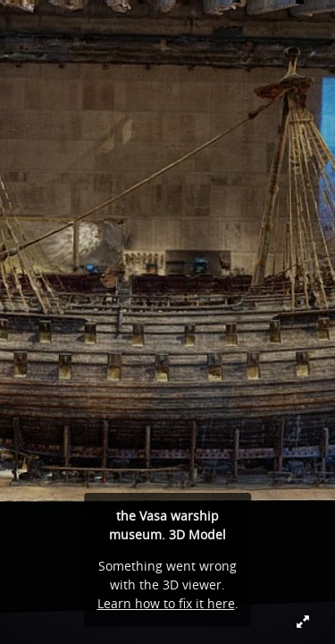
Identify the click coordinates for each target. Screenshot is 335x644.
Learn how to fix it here (166, 603)
